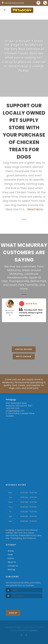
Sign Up (13, 613)
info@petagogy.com (15, 411)
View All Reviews (24, 349)
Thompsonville (19, 281)
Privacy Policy (28, 627)
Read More (35, 209)
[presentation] (19, 603)
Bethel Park (38, 281)
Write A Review (24, 356)
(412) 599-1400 (13, 408)
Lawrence (31, 274)
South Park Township (24, 285)
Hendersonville (17, 277)
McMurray (16, 274)
